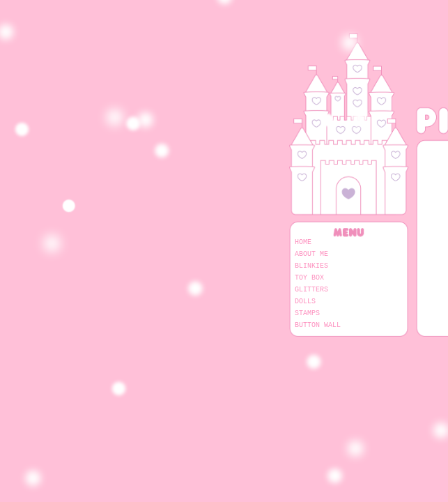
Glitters (311, 289)
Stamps (307, 313)
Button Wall (318, 325)
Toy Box (309, 277)
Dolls (305, 301)
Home (303, 242)
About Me (311, 254)
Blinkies (311, 266)
